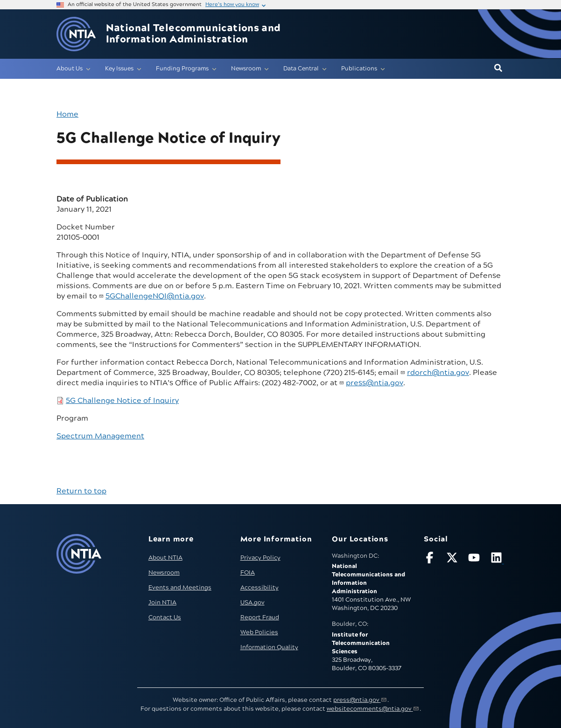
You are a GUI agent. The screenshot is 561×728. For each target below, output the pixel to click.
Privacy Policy (260, 558)
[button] (498, 69)
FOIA (248, 573)
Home (67, 114)
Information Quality (269, 647)
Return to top (81, 491)
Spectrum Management (100, 436)
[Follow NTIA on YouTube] (475, 559)
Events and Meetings (180, 588)
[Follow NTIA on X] (453, 559)
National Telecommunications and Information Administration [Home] (193, 34)
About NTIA (165, 558)
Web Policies (259, 632)
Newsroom (164, 573)
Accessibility (259, 588)
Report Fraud (260, 617)
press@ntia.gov (375, 383)
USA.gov (252, 603)
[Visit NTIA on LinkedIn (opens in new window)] (498, 559)
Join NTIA (162, 603)
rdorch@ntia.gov (438, 373)
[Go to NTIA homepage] (76, 34)
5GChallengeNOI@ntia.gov (155, 296)
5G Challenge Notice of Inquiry (122, 401)
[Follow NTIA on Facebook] (431, 559)
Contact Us (165, 617)
